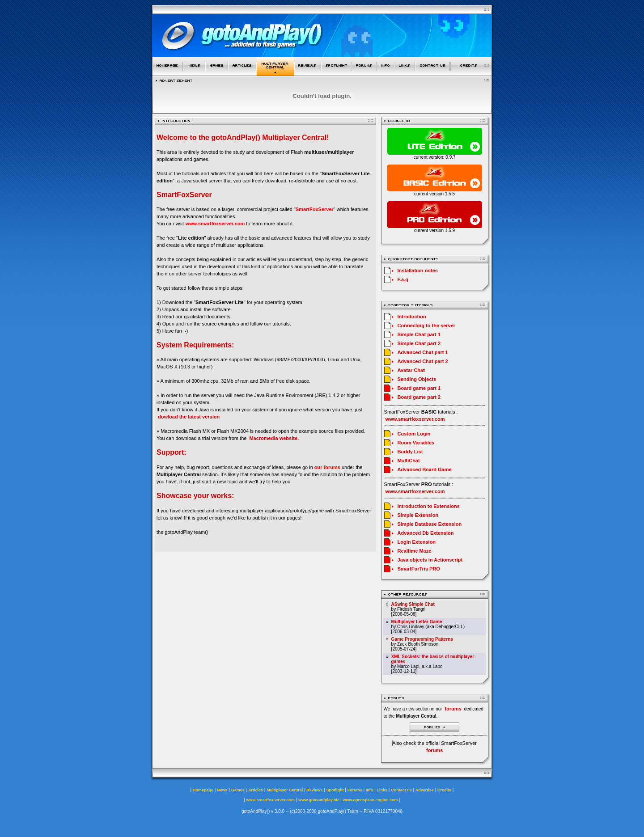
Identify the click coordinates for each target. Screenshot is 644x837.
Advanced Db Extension (426, 533)
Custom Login (414, 434)
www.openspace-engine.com (370, 800)
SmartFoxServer (315, 209)
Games (238, 790)
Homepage (203, 790)
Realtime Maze (415, 551)
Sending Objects (417, 379)
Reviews (314, 790)
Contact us (401, 790)
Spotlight (335, 790)
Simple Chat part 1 (419, 334)
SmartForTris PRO (419, 569)
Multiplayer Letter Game (417, 622)
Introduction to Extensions (429, 506)
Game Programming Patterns (422, 639)
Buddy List (410, 452)
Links (382, 790)
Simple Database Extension (430, 524)
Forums (355, 790)
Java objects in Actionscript (430, 560)
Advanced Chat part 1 (423, 352)
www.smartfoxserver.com (215, 224)
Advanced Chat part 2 (423, 361)
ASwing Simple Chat (413, 604)
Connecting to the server (427, 325)
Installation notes (418, 271)
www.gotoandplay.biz (319, 800)
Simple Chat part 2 (419, 343)
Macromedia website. (274, 438)
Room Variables (416, 443)
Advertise (425, 790)
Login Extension (417, 542)
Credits (444, 790)
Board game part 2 (419, 397)
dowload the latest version (189, 417)
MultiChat (409, 461)
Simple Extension (418, 515)
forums (434, 750)
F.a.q (403, 279)
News (222, 790)
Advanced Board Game (425, 469)
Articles (256, 790)
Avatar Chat (411, 370)
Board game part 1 (419, 388)
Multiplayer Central (285, 790)
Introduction (412, 317)
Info (370, 790)
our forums (327, 467)
